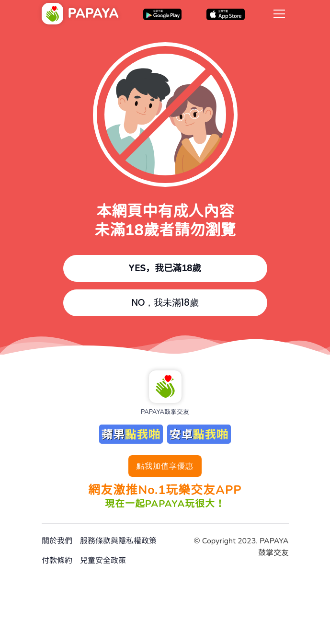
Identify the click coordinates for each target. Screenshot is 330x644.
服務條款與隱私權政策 (118, 541)
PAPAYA (93, 14)
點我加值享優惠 (165, 466)
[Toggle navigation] (279, 13)
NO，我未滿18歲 (165, 303)
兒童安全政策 (103, 561)
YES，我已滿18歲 (165, 268)
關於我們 (57, 541)
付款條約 (57, 561)
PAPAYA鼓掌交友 (165, 412)
